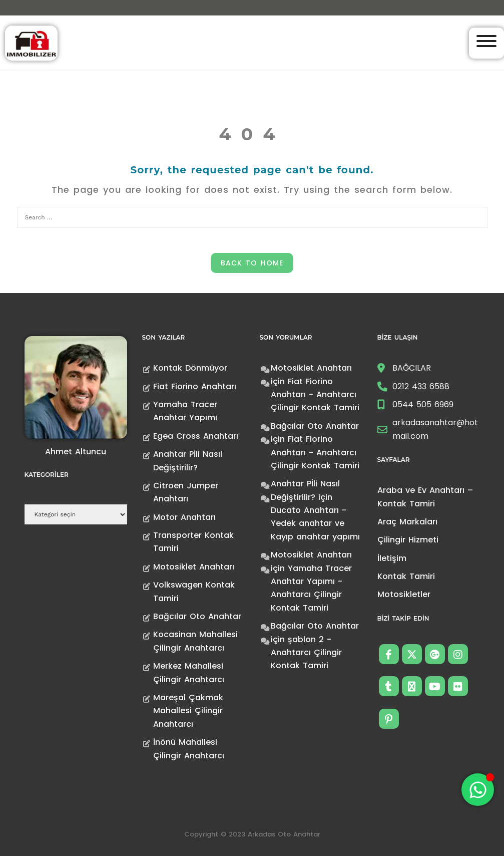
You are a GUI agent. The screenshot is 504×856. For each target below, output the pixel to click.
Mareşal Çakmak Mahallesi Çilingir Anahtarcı (188, 711)
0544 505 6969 (423, 404)
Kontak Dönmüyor (190, 368)
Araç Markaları (407, 522)
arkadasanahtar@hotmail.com (435, 429)
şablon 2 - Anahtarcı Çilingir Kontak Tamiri (306, 653)
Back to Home (252, 263)
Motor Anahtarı (184, 517)
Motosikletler (404, 594)
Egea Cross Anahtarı (196, 436)
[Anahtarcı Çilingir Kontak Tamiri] (31, 42)
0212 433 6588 (421, 386)
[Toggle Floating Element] (478, 790)
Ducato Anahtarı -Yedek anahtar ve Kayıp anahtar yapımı (315, 523)
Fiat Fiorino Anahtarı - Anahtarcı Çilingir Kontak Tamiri (315, 395)
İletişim (392, 558)
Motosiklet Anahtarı (194, 567)
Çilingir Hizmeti (408, 540)
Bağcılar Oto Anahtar (197, 616)
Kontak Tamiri (406, 576)
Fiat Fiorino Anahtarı (195, 386)
